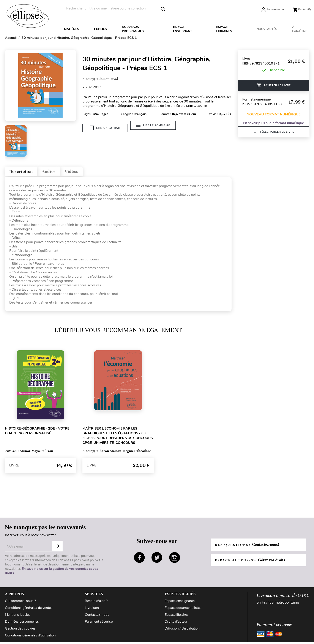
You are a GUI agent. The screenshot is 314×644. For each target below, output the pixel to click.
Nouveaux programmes (133, 29)
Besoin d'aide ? (96, 603)
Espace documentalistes (183, 610)
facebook (139, 559)
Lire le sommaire (155, 128)
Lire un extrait (105, 128)
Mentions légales (18, 617)
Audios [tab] (56, 172)
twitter (157, 559)
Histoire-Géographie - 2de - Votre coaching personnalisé (37, 433)
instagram (175, 559)
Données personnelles (22, 624)
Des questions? (248, 546)
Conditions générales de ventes (29, 610)
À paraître (300, 29)
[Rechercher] (116, 9)
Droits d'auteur (176, 624)
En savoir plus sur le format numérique (274, 123)
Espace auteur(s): (251, 562)
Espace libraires (224, 29)
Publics (100, 29)
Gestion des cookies (20, 630)
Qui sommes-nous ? (20, 603)
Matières (72, 29)
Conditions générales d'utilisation (30, 637)
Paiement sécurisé (99, 624)
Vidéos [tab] (83, 172)
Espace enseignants (180, 603)
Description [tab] (24, 172)
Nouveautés (267, 29)
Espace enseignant (183, 29)
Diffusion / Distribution (182, 630)
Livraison (92, 610)
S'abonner (57, 548)
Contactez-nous (97, 617)
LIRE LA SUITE (197, 106)
